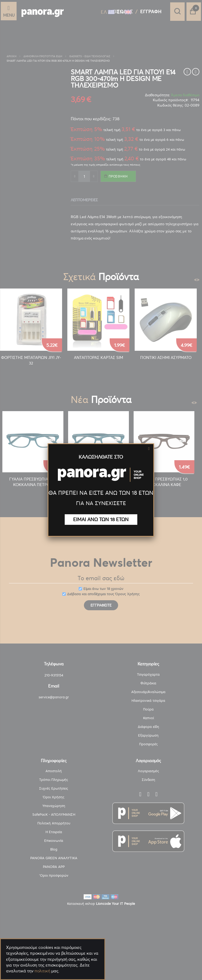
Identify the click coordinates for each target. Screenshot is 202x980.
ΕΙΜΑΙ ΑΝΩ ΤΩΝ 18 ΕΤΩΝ (101, 519)
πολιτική (42, 971)
